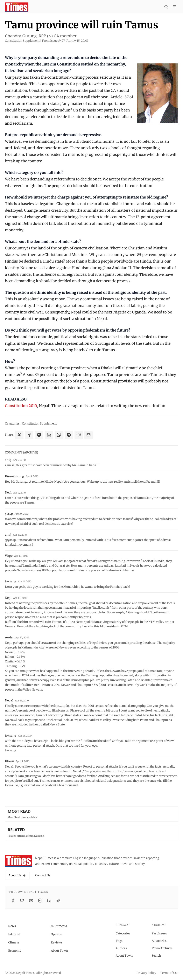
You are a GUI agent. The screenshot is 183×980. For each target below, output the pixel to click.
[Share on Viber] (79, 435)
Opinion (57, 934)
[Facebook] (13, 901)
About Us (17, 875)
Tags (119, 941)
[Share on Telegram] (69, 435)
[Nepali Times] (18, 861)
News (12, 926)
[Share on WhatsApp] (59, 435)
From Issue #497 (65, 41)
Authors (121, 948)
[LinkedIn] (49, 901)
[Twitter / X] (22, 901)
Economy (15, 951)
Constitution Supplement (39, 423)
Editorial (14, 934)
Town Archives (162, 948)
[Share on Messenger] (39, 435)
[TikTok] (58, 901)
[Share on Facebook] (29, 435)
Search (156, 956)
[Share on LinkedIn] (49, 435)
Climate (14, 942)
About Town (59, 951)
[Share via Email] (89, 435)
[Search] (166, 7)
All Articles (159, 941)
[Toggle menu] (174, 7)
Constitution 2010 (21, 406)
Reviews (57, 942)
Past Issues (159, 933)
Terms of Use (169, 973)
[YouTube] (31, 901)
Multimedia (59, 926)
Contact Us (43, 875)
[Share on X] (19, 435)
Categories (123, 933)
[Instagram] (40, 901)
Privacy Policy (146, 973)
